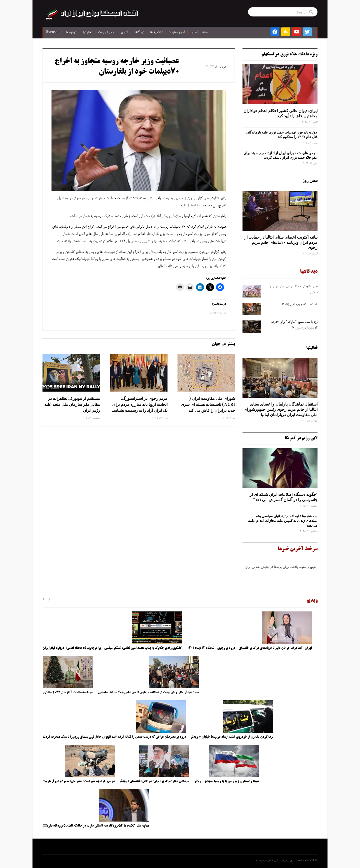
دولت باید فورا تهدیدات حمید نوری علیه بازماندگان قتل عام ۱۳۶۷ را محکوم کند (282, 135)
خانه (205, 32)
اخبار (194, 32)
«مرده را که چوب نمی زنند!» (299, 304)
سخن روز (310, 181)
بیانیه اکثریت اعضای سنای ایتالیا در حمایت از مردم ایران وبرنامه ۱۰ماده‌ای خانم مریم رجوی (281, 242)
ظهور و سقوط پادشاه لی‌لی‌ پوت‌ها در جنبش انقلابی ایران (281, 569)
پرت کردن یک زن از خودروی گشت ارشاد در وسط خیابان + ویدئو (232, 737)
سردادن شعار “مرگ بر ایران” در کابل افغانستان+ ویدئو (154, 781)
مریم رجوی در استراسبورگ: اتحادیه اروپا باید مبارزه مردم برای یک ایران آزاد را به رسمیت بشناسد (140, 404)
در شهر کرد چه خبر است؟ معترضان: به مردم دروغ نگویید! (79, 781)
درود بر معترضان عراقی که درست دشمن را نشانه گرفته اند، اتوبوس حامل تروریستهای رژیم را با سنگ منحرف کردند (114, 737)
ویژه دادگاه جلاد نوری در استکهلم (290, 54)
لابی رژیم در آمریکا (301, 438)
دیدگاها (139, 32)
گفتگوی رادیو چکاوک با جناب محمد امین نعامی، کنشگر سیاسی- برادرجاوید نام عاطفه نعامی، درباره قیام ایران (112, 648)
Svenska (53, 32)
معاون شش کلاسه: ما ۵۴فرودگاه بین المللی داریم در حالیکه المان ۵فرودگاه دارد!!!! (96, 826)
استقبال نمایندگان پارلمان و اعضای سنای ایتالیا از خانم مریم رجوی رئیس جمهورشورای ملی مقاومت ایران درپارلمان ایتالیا (280, 409)
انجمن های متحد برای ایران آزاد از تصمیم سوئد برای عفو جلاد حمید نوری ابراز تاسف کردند (280, 155)
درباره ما (71, 32)
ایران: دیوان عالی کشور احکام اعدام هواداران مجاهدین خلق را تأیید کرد (280, 113)
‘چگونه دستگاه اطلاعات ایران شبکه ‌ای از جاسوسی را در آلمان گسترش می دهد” (284, 497)
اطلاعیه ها (156, 32)
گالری (124, 32)
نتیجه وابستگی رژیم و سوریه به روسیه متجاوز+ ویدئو (227, 781)
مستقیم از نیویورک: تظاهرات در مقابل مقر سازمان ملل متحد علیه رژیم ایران (72, 404)
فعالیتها (88, 32)
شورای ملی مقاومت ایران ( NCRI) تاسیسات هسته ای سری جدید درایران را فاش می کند (208, 404)
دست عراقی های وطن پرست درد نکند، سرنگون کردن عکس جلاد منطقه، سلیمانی (148, 693)
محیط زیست (106, 32)
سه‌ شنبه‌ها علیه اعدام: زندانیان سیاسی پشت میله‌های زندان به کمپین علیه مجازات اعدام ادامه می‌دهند (283, 521)
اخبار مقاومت (176, 32)
